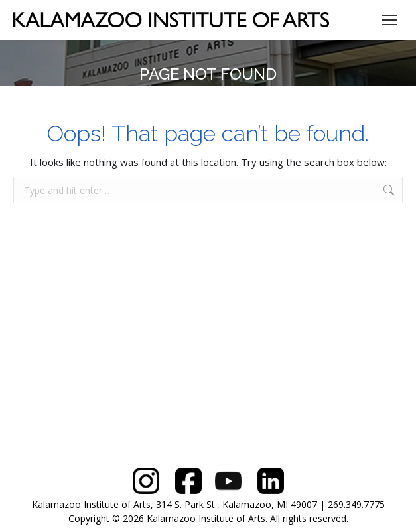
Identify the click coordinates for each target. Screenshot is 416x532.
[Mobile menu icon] (389, 20)
